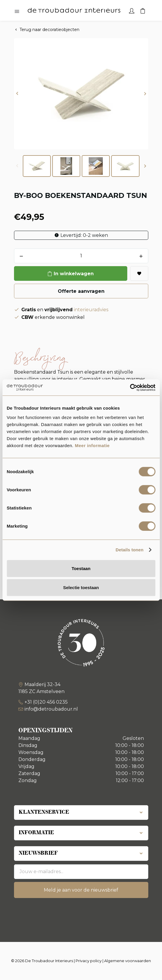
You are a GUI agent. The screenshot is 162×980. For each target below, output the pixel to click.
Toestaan (81, 568)
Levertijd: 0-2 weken (84, 235)
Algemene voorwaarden (128, 961)
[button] (17, 94)
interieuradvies (91, 310)
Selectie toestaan (81, 588)
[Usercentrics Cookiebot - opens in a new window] (130, 387)
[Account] (132, 10)
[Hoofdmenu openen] (17, 12)
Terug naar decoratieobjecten (49, 30)
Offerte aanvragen (81, 291)
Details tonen (129, 550)
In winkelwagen (74, 274)
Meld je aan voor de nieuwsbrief (81, 890)
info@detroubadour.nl (51, 709)
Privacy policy (89, 961)
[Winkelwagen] (143, 10)
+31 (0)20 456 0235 (46, 702)
